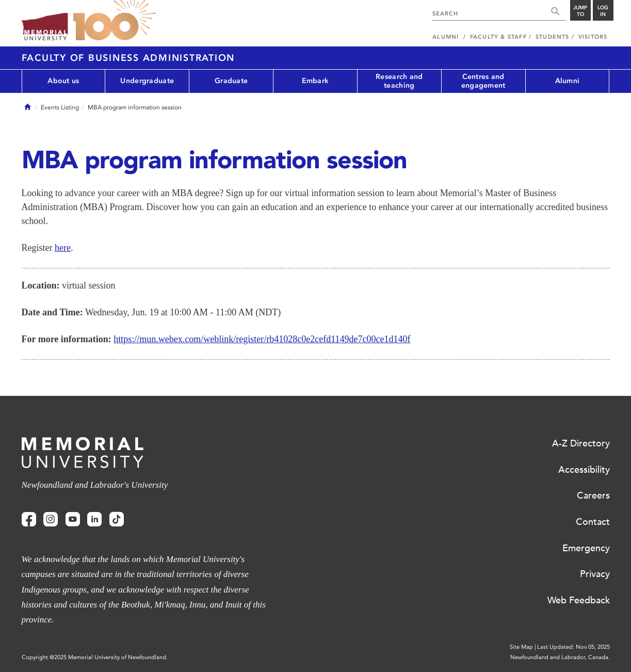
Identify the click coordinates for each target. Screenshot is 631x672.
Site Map (521, 647)
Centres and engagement (483, 81)
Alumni (568, 81)
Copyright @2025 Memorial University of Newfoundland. (95, 657)
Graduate (231, 81)
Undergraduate (147, 81)
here (63, 248)
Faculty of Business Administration (128, 58)
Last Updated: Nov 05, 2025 (573, 647)
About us (63, 81)
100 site (115, 21)
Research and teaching (399, 81)
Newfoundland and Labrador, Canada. (560, 657)
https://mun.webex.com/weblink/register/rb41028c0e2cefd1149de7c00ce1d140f (262, 339)
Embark (315, 81)
